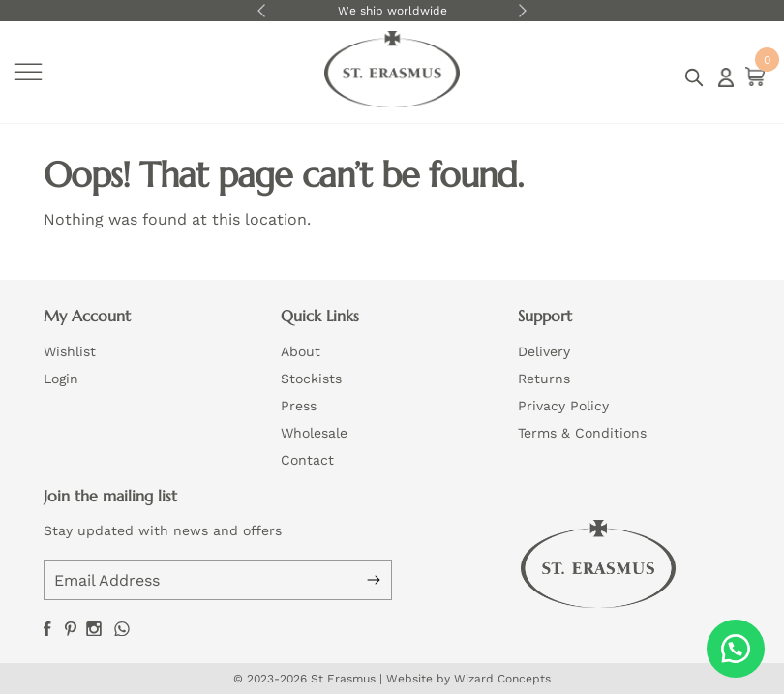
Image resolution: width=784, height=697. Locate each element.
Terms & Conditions (582, 433)
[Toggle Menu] (29, 72)
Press (299, 406)
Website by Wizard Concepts (468, 679)
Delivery (544, 351)
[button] (736, 649)
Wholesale (314, 433)
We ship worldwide (392, 11)
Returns (544, 379)
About (301, 351)
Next (523, 11)
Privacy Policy (563, 406)
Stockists (311, 379)
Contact (307, 460)
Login (726, 77)
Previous (261, 11)
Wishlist (70, 351)
